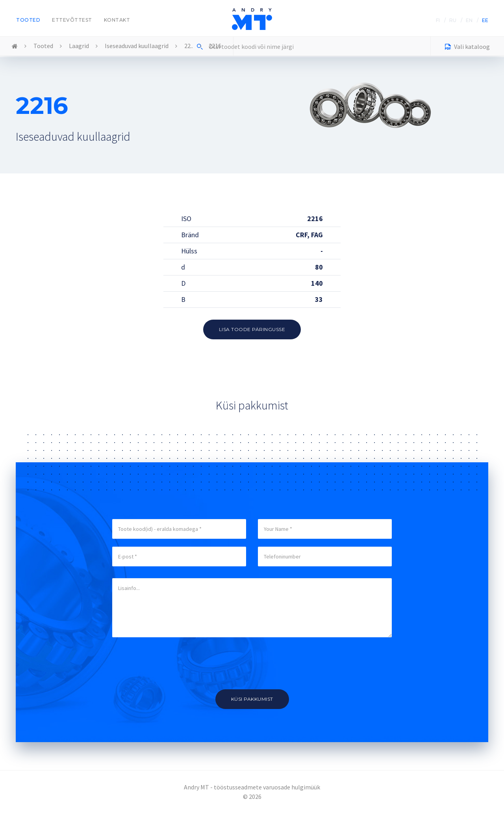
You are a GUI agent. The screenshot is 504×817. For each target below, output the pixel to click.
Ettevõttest (72, 20)
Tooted (28, 20)
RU (453, 20)
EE (485, 20)
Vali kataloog (467, 47)
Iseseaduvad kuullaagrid (137, 46)
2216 (215, 46)
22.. (189, 46)
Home (15, 47)
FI (438, 20)
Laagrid (79, 46)
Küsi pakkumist (252, 699)
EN (469, 20)
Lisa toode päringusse (252, 329)
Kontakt (117, 20)
